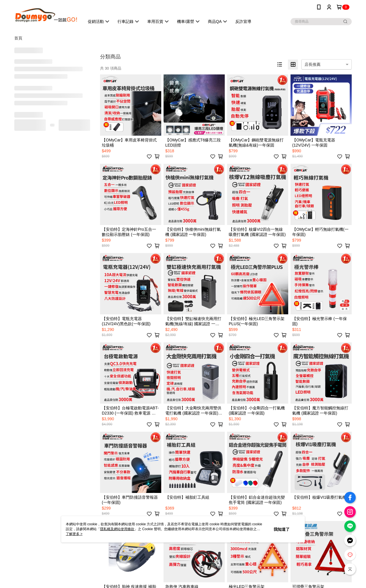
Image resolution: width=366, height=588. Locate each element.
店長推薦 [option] (313, 64)
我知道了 (282, 529)
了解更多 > (74, 534)
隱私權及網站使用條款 (117, 529)
